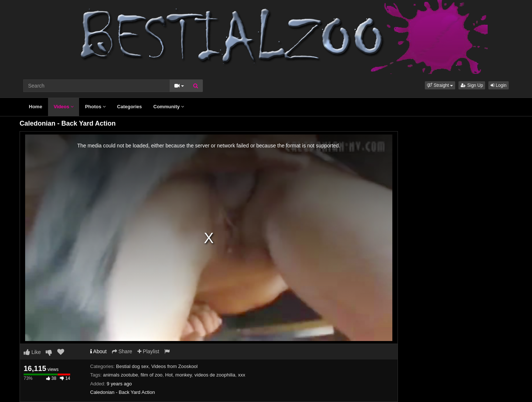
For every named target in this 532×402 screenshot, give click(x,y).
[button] (440, 85)
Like (32, 352)
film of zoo (152, 375)
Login (499, 85)
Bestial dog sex (132, 366)
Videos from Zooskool (175, 366)
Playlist (148, 351)
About (98, 351)
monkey (184, 375)
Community (169, 107)
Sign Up (472, 85)
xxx (242, 375)
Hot (169, 375)
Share (122, 351)
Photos (95, 107)
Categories (129, 107)
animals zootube (121, 375)
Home (35, 107)
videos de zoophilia (215, 375)
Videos (64, 107)
